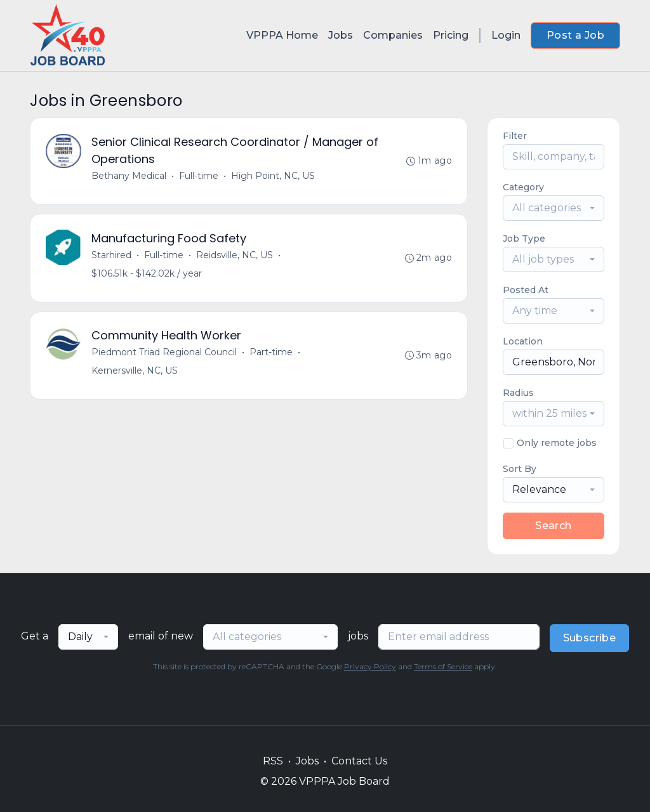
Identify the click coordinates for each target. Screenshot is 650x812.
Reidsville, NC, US (235, 255)
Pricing (451, 35)
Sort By (520, 469)
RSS (273, 761)
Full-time (199, 176)
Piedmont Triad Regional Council (164, 353)
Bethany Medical (129, 176)
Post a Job (575, 35)
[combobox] (554, 208)
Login (506, 35)
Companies (393, 35)
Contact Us (359, 761)
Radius (518, 393)
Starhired (111, 255)
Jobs (341, 35)
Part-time (271, 353)
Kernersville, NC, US (135, 371)
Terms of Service (443, 666)
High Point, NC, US (273, 176)
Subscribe (590, 638)
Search (553, 526)
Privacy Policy (370, 666)
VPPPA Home (282, 35)
